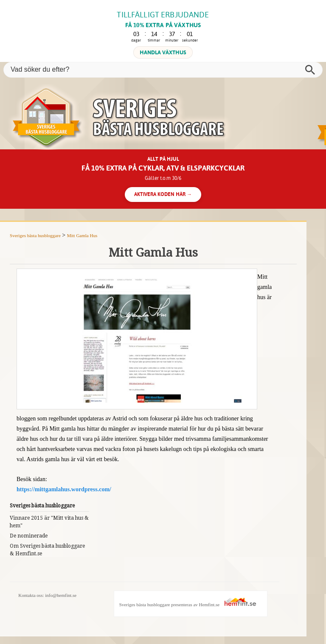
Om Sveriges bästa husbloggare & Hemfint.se (47, 550)
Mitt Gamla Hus (82, 235)
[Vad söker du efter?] (163, 70)
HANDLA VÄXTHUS (163, 52)
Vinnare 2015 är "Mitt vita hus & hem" (49, 522)
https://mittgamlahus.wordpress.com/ (64, 489)
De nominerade (29, 536)
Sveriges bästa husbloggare (35, 235)
